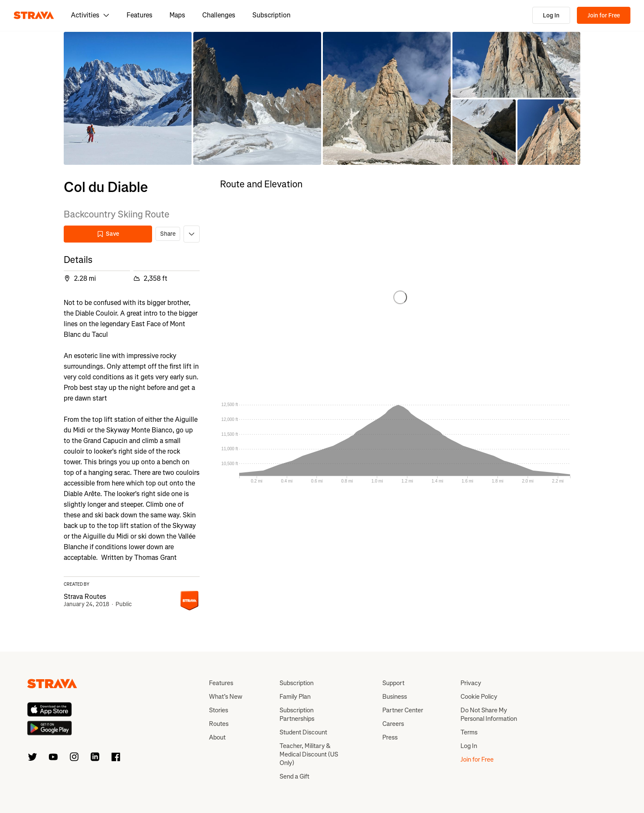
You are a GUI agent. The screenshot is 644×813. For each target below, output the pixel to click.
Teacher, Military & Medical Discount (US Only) (309, 754)
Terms (469, 732)
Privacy (471, 683)
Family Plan (295, 697)
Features (140, 15)
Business (395, 697)
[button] (128, 98)
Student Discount (303, 732)
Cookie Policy (479, 697)
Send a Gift (294, 776)
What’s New (226, 697)
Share (168, 234)
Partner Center (403, 710)
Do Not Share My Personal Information (489, 714)
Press (390, 737)
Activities (90, 15)
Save (108, 234)
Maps (177, 15)
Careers (393, 724)
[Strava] (34, 15)
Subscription (271, 15)
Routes (219, 724)
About (217, 737)
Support (393, 683)
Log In (551, 16)
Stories (219, 710)
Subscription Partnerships (297, 714)
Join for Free (604, 16)
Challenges (219, 15)
